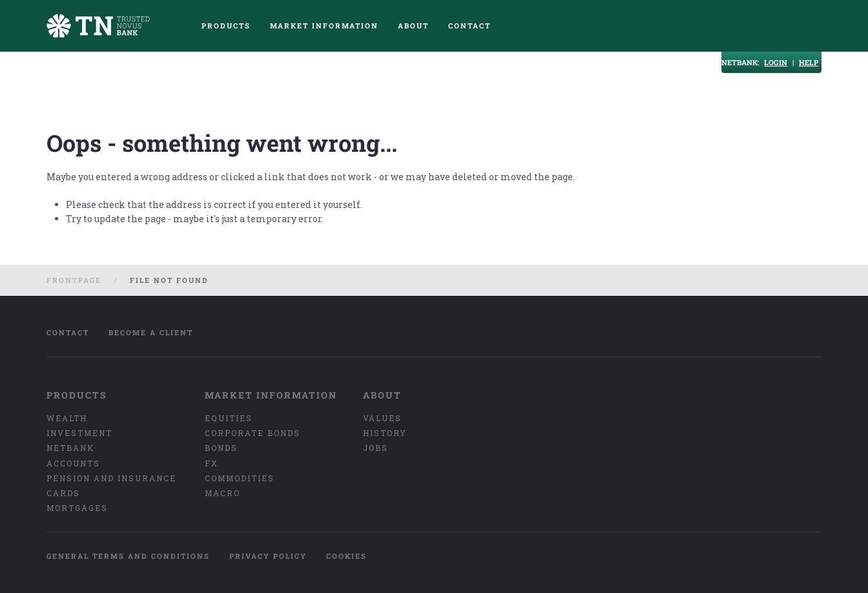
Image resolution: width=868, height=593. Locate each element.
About (413, 26)
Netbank (70, 448)
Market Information (324, 26)
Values (382, 418)
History (385, 433)
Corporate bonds (253, 433)
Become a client (151, 332)
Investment (79, 433)
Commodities (240, 478)
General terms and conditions (128, 556)
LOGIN (776, 62)
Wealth (67, 418)
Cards (63, 493)
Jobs (376, 448)
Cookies (346, 556)
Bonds (221, 448)
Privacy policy (268, 556)
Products (226, 26)
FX (212, 463)
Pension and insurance (111, 478)
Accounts (73, 463)
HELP (809, 62)
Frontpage (74, 280)
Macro (222, 493)
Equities (229, 418)
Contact (470, 26)
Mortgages (77, 508)
